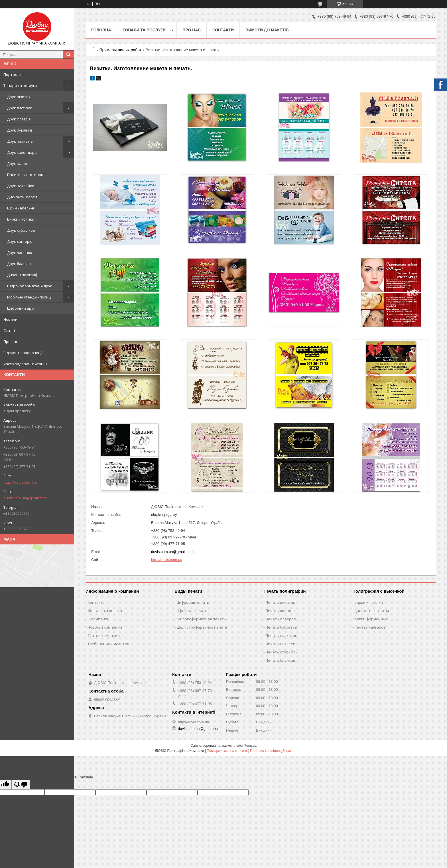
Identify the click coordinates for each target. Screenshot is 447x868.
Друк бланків (19, 264)
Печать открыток (282, 652)
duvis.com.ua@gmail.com (25, 498)
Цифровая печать (193, 602)
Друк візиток (19, 97)
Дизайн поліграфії (23, 275)
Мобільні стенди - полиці (29, 297)
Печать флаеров (281, 619)
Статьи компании (104, 635)
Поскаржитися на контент (227, 751)
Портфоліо (13, 74)
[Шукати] (68, 54)
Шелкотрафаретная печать (202, 627)
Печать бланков (280, 660)
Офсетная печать (193, 611)
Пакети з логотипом (25, 175)
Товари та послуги (20, 86)
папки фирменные (371, 619)
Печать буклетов (281, 627)
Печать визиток (280, 602)
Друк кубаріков (21, 230)
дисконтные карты (372, 611)
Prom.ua (250, 746)
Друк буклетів (20, 130)
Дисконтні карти (22, 197)
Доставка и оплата (105, 611)
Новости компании (105, 627)
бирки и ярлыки (369, 602)
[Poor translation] (21, 785)
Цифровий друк (21, 308)
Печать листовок (281, 611)
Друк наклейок (21, 186)
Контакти (223, 30)
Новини (10, 319)
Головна (101, 30)
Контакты (96, 602)
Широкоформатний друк (30, 286)
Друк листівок (20, 108)
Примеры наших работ (120, 50)
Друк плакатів (20, 141)
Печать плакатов (281, 635)
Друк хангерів (20, 241)
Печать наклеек (280, 644)
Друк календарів (22, 152)
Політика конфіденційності (271, 751)
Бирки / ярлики (21, 219)
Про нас (11, 342)
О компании (98, 619)
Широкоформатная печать (201, 619)
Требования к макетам (108, 644)
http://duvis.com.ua (20, 482)
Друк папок (18, 163)
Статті (9, 330)
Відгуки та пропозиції (23, 353)
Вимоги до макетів (267, 30)
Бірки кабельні (21, 208)
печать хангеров (370, 627)
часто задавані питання (26, 364)
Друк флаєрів (19, 119)
